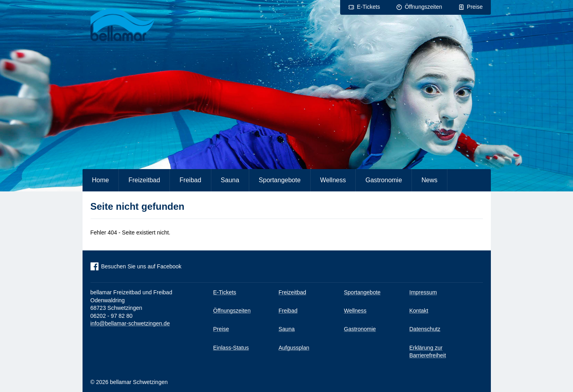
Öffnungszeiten (423, 7)
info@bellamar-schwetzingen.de (130, 323)
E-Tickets (368, 7)
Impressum (423, 292)
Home (101, 180)
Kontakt (419, 311)
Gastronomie (384, 180)
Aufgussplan (294, 348)
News (429, 180)
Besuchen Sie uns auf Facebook (142, 266)
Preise (475, 7)
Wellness (333, 180)
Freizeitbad (144, 180)
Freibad (190, 180)
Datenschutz (425, 329)
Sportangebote (280, 180)
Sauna (230, 180)
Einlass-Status (231, 348)
